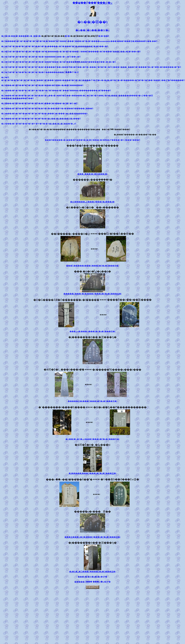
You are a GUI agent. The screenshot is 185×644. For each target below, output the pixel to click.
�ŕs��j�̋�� (73, 114)
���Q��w (119, 52)
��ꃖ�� (65, 72)
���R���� (13, 98)
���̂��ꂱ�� (82, 582)
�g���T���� (117, 96)
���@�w (99, 582)
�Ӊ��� (84, 80)
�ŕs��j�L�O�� (59, 124)
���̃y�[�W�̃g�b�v (89, 577)
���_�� (126, 67)
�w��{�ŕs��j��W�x (61, 119)
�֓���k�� (79, 62)
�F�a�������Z (83, 46)
